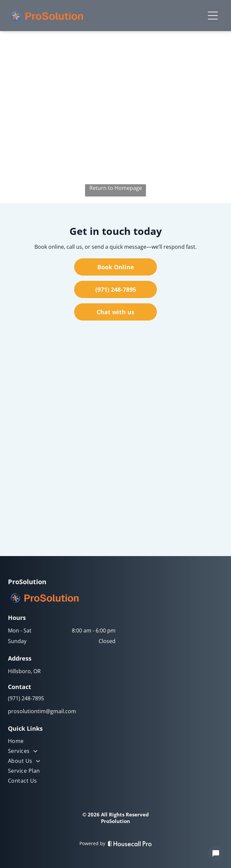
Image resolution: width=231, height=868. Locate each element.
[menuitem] (62, 742)
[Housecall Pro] (130, 844)
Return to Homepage (116, 188)
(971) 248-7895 (26, 698)
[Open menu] (213, 16)
